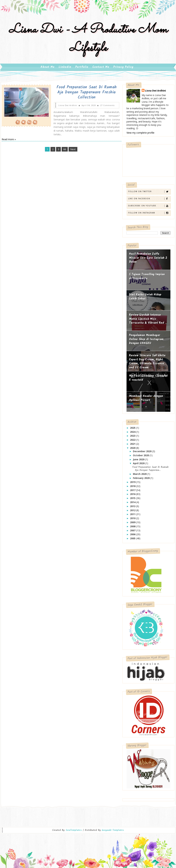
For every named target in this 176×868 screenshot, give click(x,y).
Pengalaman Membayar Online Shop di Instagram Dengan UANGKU (146, 341)
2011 (133, 516)
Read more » (9, 137)
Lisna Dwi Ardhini (155, 92)
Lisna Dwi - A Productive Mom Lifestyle (88, 40)
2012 (133, 512)
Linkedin (65, 69)
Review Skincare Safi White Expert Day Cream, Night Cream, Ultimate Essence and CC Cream (147, 363)
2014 (133, 504)
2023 (133, 437)
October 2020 (141, 457)
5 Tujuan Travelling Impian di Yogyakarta (147, 278)
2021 (133, 445)
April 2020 (139, 465)
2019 (133, 484)
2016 (133, 496)
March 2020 (140, 476)
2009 (133, 524)
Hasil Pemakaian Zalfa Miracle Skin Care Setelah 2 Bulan (148, 260)
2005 (133, 540)
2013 (133, 508)
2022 (133, 441)
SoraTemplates (74, 829)
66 (63, 147)
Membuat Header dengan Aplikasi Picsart (146, 400)
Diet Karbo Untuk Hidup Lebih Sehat (145, 298)
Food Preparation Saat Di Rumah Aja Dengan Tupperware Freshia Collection (82, 94)
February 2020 (142, 480)
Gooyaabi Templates (113, 829)
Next (71, 147)
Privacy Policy (123, 69)
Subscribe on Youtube (149, 207)
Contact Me (101, 69)
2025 (133, 429)
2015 (133, 500)
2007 (133, 532)
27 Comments (103, 107)
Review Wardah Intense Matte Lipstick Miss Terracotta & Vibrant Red (147, 321)
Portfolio (82, 69)
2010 (133, 520)
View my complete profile (140, 134)
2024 (133, 433)
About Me (48, 69)
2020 (133, 450)
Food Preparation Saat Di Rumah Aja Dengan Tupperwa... (150, 470)
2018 (133, 488)
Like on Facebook (149, 200)
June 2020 (139, 461)
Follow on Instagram (149, 215)
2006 (133, 536)
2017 (133, 492)
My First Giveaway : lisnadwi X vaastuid (148, 380)
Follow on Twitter (149, 193)
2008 (133, 528)
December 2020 (143, 453)
